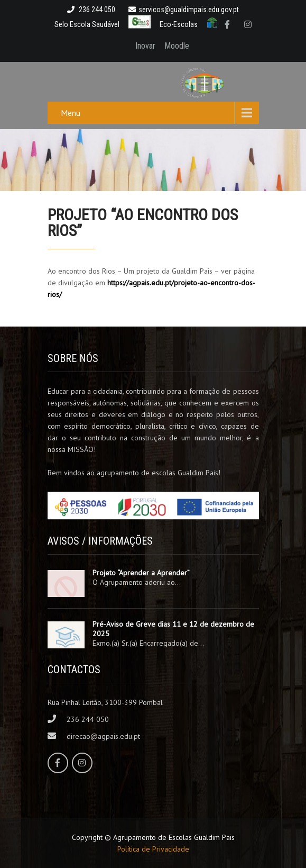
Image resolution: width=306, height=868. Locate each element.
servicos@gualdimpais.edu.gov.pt (184, 10)
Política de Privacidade (153, 849)
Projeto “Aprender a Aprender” (141, 573)
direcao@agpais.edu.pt (103, 736)
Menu (71, 113)
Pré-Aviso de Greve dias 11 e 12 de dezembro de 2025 (173, 629)
